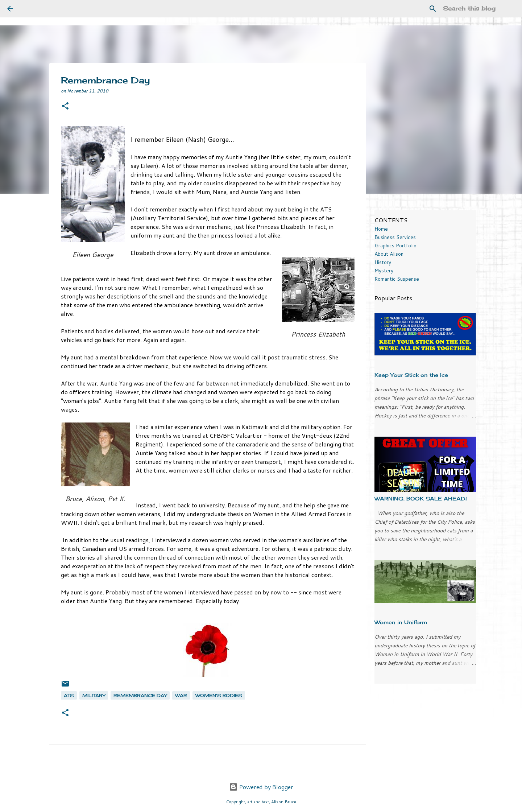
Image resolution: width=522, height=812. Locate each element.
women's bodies (219, 695)
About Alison (389, 254)
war (181, 695)
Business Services (395, 237)
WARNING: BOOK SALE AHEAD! (421, 498)
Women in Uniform (401, 622)
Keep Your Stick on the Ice (411, 375)
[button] (65, 106)
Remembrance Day (140, 695)
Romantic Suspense (397, 279)
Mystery (384, 271)
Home (381, 229)
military (94, 695)
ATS (69, 695)
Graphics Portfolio (395, 246)
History (383, 262)
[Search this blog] (478, 9)
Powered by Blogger (261, 787)
